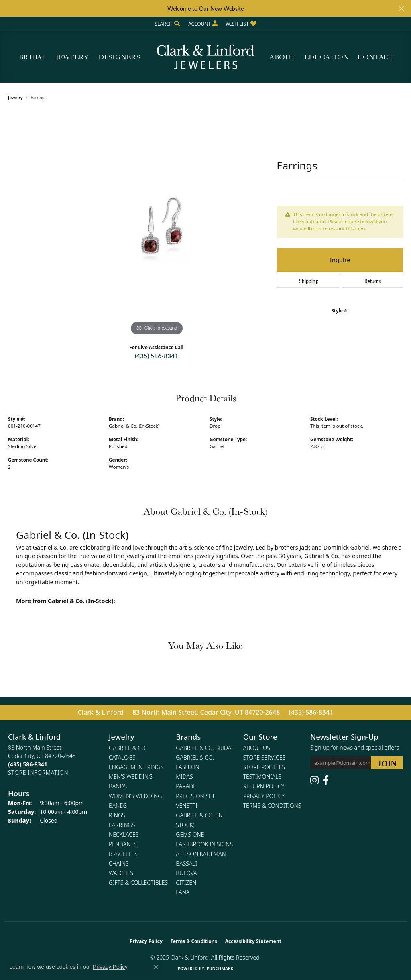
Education (327, 57)
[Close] (401, 9)
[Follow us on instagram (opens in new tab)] (314, 780)
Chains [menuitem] (119, 863)
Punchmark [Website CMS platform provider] (220, 968)
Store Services (265, 757)
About (282, 57)
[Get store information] (38, 773)
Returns (373, 281)
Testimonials (262, 777)
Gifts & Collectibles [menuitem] (138, 883)
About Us (257, 748)
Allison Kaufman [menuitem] (201, 854)
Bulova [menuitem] (186, 873)
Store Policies (264, 767)
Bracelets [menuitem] (123, 854)
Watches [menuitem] (121, 873)
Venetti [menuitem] (186, 806)
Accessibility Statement (253, 941)
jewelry (15, 98)
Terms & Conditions (272, 806)
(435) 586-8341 (157, 356)
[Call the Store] (28, 764)
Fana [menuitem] (183, 892)
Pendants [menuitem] (123, 844)
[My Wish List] (241, 24)
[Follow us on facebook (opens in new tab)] (326, 780)
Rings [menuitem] (117, 815)
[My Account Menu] (203, 24)
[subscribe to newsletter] (387, 763)
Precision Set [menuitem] (195, 796)
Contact (375, 57)
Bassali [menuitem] (186, 863)
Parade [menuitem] (186, 786)
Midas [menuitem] (184, 777)
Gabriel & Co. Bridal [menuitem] (205, 748)
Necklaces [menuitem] (124, 834)
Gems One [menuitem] (190, 834)
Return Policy (264, 786)
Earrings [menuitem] (122, 825)
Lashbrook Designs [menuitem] (204, 844)
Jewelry (72, 57)
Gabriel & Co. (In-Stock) (134, 426)
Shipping (308, 281)
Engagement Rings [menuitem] (136, 767)
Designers (119, 57)
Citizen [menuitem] (186, 883)
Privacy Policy (264, 796)
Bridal (33, 57)
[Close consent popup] (156, 967)
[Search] (167, 24)
